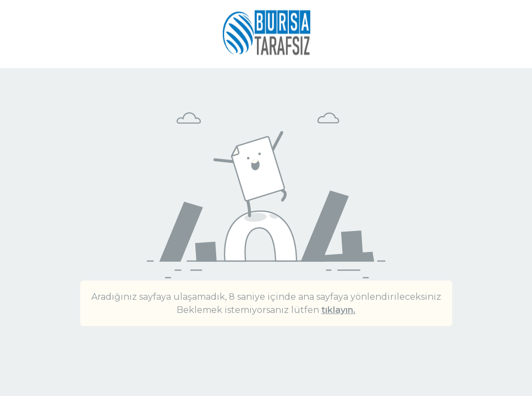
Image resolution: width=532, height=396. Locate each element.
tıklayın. (338, 310)
